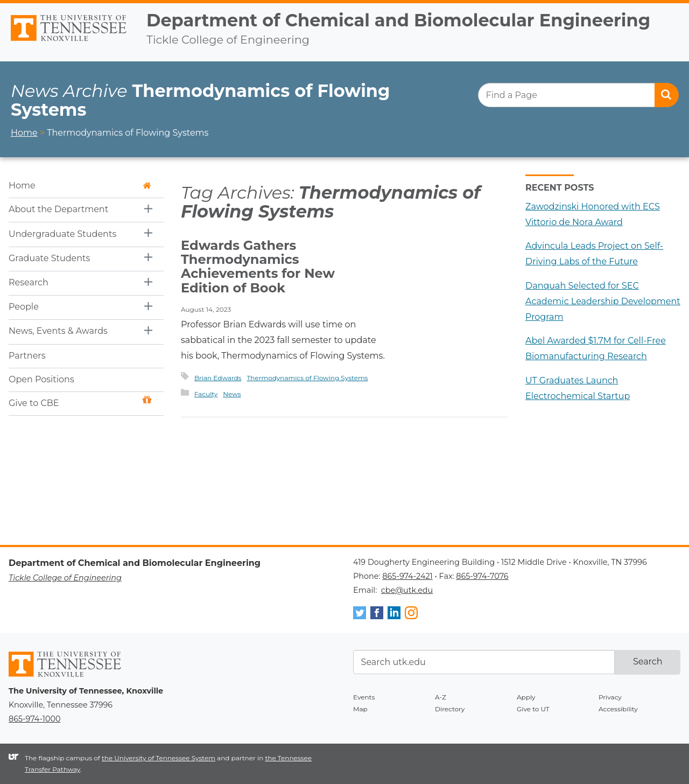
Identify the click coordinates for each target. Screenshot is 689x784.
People (24, 307)
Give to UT (533, 709)
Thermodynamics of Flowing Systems (307, 378)
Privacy (610, 697)
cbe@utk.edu (407, 590)
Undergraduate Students (62, 234)
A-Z (441, 697)
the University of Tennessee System (159, 758)
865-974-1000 (34, 719)
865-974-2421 (407, 576)
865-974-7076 (482, 576)
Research (29, 282)
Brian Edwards (218, 378)
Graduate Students (49, 258)
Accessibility (618, 709)
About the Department (58, 209)
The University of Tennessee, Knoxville (69, 41)
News (232, 394)
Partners (27, 356)
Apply (526, 697)
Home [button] (80, 185)
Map (360, 709)
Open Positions (41, 379)
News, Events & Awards (58, 331)
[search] (578, 95)
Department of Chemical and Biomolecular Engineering (398, 20)
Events (364, 697)
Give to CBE (80, 402)
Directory (450, 709)
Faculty (206, 394)
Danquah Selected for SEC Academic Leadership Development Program (603, 301)
